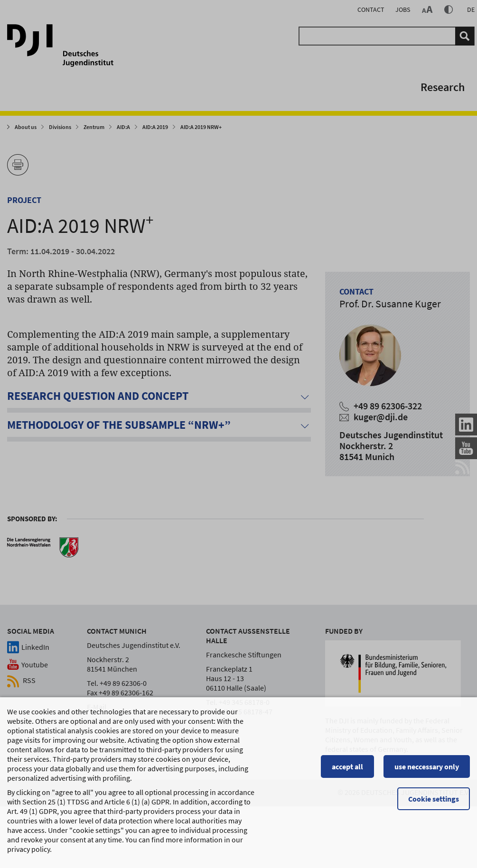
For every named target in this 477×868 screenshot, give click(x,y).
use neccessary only (427, 771)
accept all (347, 771)
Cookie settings (434, 803)
